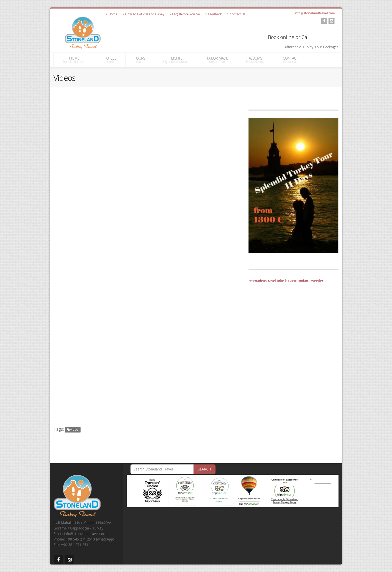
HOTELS (110, 60)
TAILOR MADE (217, 60)
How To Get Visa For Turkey (143, 14)
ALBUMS (255, 60)
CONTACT (290, 60)
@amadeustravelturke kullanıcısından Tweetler (286, 281)
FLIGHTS (176, 60)
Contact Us (236, 14)
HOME (74, 60)
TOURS (140, 60)
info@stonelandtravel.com (315, 13)
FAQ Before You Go (185, 14)
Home (112, 14)
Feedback (214, 14)
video (73, 430)
